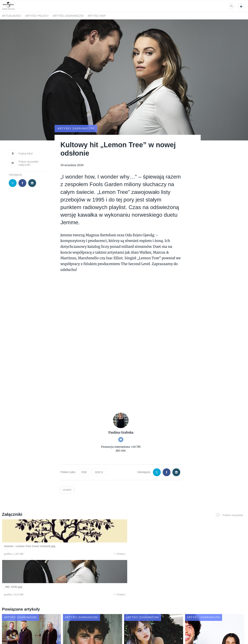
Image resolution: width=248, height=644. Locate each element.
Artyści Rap (97, 16)
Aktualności (12, 16)
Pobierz (53, 543)
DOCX (99, 462)
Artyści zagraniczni (68, 16)
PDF (84, 462)
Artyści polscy (37, 16)
